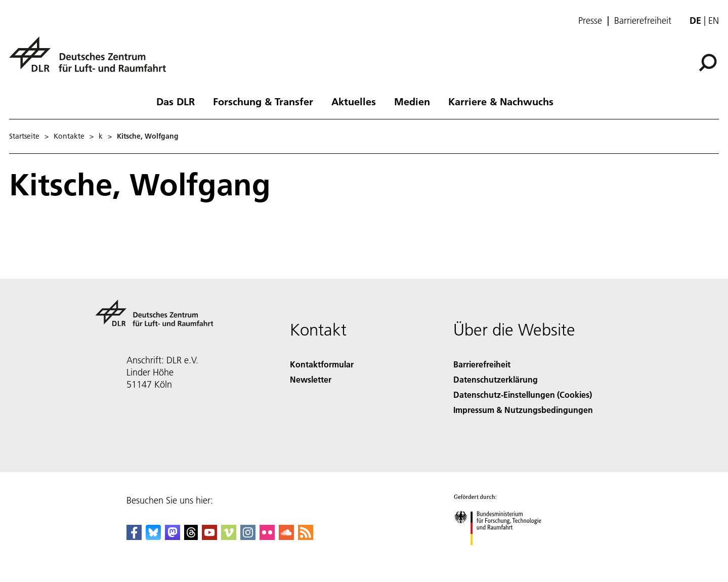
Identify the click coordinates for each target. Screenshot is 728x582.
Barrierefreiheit (643, 21)
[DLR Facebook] (134, 537)
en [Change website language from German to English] (714, 20)
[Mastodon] (173, 537)
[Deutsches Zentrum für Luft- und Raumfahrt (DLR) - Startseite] (92, 60)
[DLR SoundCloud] (286, 537)
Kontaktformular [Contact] (322, 364)
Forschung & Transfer (263, 101)
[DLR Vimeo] (229, 537)
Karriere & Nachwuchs (501, 101)
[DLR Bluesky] (153, 537)
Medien (412, 101)
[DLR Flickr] (267, 537)
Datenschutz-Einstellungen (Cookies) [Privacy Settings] (523, 394)
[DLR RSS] (306, 537)
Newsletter (311, 379)
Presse (590, 21)
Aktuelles (354, 101)
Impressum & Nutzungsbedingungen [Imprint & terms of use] (523, 410)
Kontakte (69, 136)
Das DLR (176, 101)
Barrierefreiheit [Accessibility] (482, 364)
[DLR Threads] (191, 537)
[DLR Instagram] (248, 537)
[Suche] (708, 63)
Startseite (24, 136)
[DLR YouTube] (209, 537)
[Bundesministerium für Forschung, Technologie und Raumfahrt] (503, 554)
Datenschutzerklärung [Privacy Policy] (496, 379)
